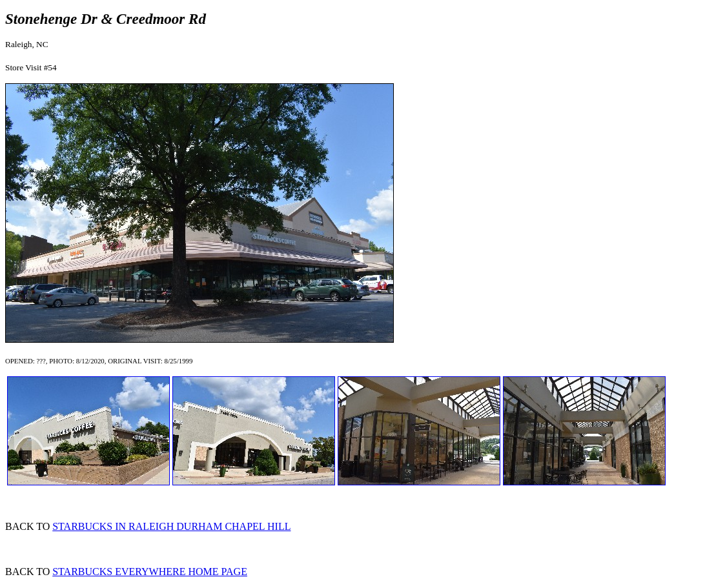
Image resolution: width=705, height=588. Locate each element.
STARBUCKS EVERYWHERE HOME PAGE (150, 572)
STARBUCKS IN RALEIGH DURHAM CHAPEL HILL (171, 526)
